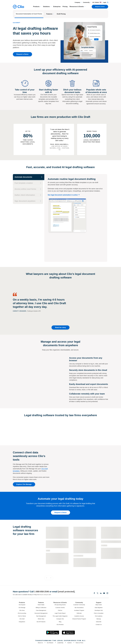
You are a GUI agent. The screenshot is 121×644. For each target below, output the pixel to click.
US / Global (97, 2)
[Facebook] (94, 574)
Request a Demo (100, 7)
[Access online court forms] (28, 189)
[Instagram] (107, 574)
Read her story (60, 308)
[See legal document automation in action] (64, 195)
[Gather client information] (28, 195)
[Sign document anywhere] (28, 201)
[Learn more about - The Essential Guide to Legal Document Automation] (57, 529)
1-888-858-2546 (42, 572)
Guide (48, 531)
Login (106, 2)
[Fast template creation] (28, 183)
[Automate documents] (29, 177)
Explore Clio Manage (24, 464)
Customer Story (78, 536)
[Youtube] (104, 574)
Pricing (65, 7)
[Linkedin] (101, 574)
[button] (47, 558)
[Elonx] (98, 574)
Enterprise (57, 7)
